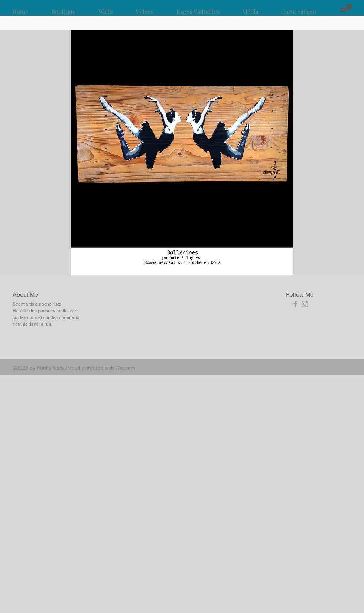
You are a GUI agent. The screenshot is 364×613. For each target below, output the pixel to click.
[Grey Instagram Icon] (305, 304)
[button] (346, 8)
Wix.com (125, 368)
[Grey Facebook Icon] (295, 304)
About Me (25, 295)
